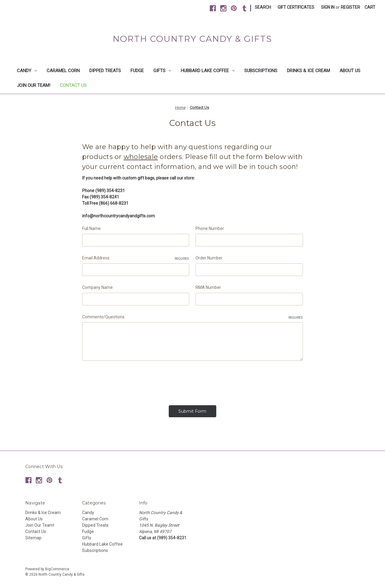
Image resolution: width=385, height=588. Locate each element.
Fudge (137, 71)
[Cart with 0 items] (370, 7)
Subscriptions (261, 71)
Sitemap (33, 536)
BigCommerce (57, 567)
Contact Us (73, 85)
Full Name (91, 228)
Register (350, 7)
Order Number (209, 258)
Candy (27, 71)
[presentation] (128, 381)
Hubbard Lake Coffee (208, 71)
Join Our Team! (34, 85)
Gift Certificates (296, 7)
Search (263, 7)
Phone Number (210, 228)
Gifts (162, 71)
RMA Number (208, 287)
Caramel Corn (63, 71)
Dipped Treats (105, 71)
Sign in (328, 7)
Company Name (97, 287)
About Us (350, 71)
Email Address (136, 258)
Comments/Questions (192, 317)
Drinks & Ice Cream (308, 71)
